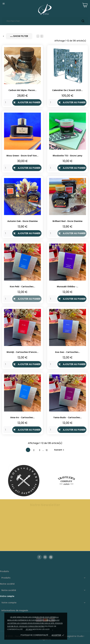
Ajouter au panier (27, 102)
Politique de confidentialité (34, 635)
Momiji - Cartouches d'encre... (23, 352)
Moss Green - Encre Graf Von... (22, 156)
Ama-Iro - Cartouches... (23, 418)
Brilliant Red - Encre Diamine (68, 221)
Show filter (19, 36)
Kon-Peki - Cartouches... (22, 287)
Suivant (60, 450)
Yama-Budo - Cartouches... (68, 418)
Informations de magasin (15, 611)
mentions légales (41, 629)
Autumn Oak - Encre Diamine (23, 221)
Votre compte (7, 596)
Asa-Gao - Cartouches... (68, 352)
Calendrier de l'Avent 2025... (67, 90)
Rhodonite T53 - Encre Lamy (67, 156)
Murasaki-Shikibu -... (68, 287)
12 (47, 450)
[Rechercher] (45, 21)
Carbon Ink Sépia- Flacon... (23, 90)
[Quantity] (8, 102)
